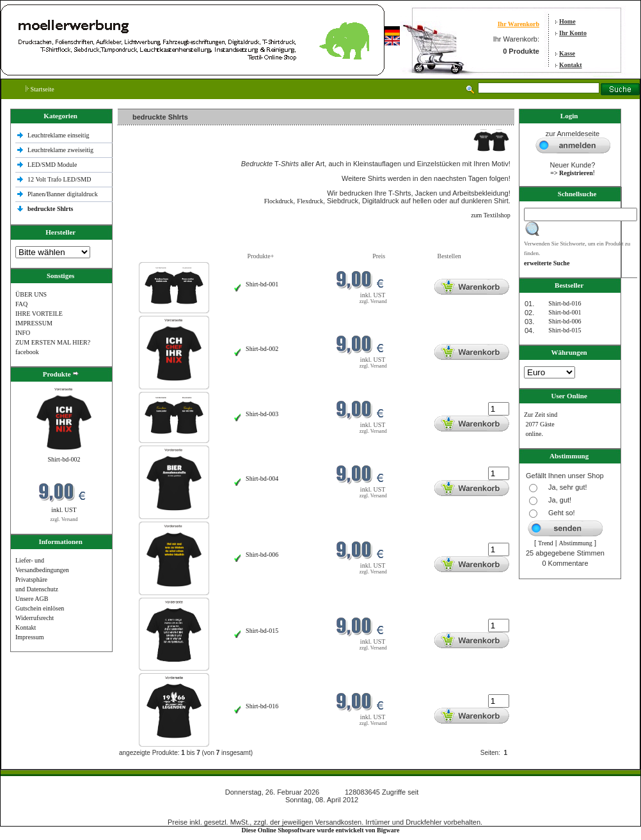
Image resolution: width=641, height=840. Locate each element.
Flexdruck (310, 201)
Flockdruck (279, 201)
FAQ (21, 304)
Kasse (567, 53)
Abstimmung (576, 543)
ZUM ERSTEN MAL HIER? (53, 342)
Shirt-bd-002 (64, 459)
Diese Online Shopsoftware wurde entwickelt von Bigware (321, 830)
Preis (379, 256)
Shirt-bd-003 (262, 414)
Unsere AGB (32, 599)
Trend (546, 543)
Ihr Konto (573, 33)
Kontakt (571, 65)
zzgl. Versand (64, 519)
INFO (23, 333)
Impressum (29, 637)
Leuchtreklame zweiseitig (61, 150)
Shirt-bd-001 (262, 284)
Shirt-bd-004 (262, 478)
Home (567, 21)
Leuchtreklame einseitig (59, 135)
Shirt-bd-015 (262, 631)
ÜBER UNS (31, 294)
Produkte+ (261, 256)
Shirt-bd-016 (262, 706)
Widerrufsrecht (35, 618)
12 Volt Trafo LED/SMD (59, 179)
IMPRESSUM (34, 323)
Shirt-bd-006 (262, 555)
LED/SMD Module (52, 165)
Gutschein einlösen (40, 608)
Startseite (40, 89)
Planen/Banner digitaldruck (63, 194)
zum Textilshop (491, 215)
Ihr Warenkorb (518, 24)
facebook (27, 352)
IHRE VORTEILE (39, 314)
